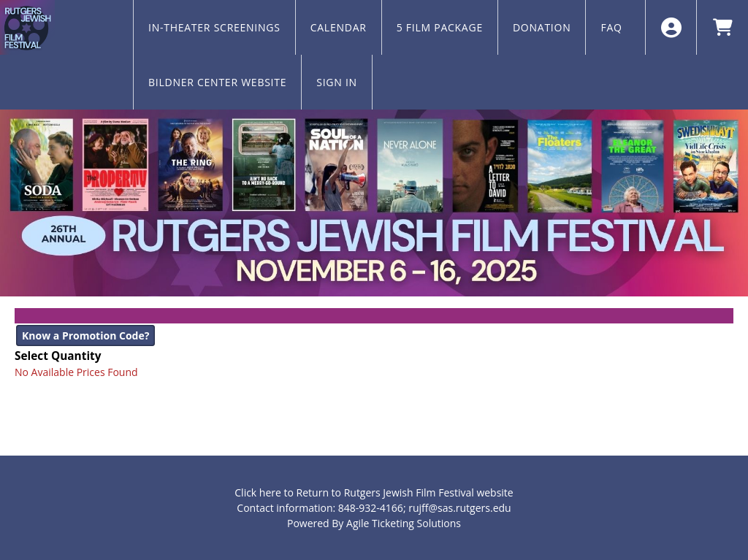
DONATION (542, 27)
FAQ (611, 27)
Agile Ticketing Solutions (404, 523)
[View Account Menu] (671, 27)
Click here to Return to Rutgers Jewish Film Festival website (374, 492)
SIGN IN (337, 82)
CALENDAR (339, 27)
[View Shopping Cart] (722, 27)
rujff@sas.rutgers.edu (459, 508)
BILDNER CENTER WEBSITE (217, 82)
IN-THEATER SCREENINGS (214, 27)
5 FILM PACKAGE (440, 27)
